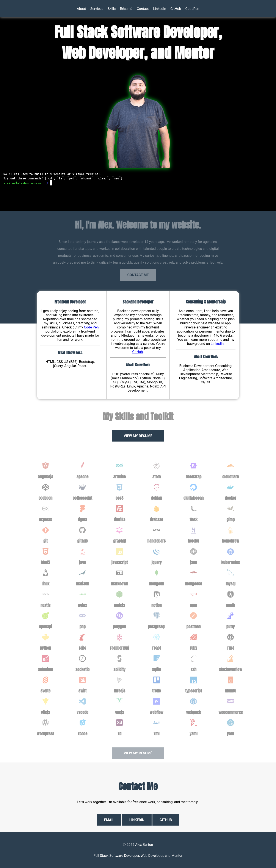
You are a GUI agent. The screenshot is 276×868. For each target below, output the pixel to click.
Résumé (126, 9)
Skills (112, 9)
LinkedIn (160, 9)
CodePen (192, 9)
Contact (143, 9)
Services (97, 9)
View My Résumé (138, 436)
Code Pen (91, 327)
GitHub (176, 9)
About (81, 9)
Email (109, 820)
